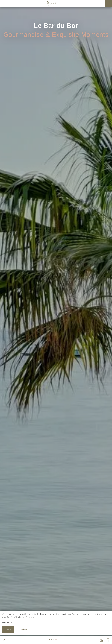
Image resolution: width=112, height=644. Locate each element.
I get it (8, 629)
